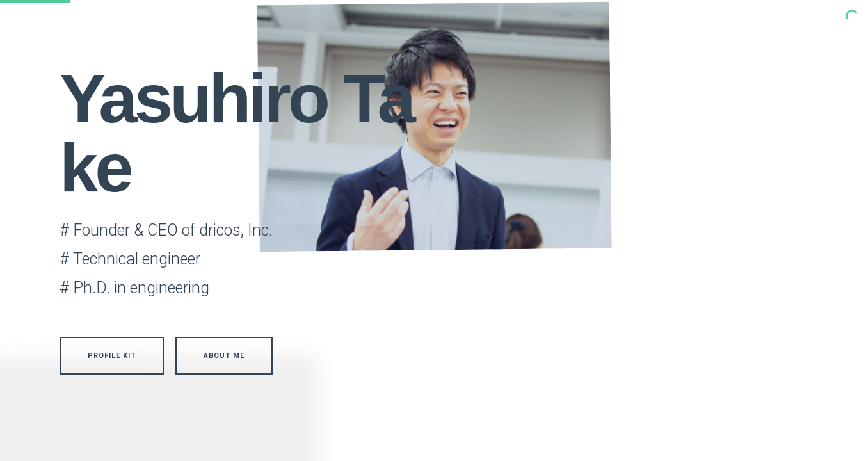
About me (224, 356)
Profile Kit (112, 356)
